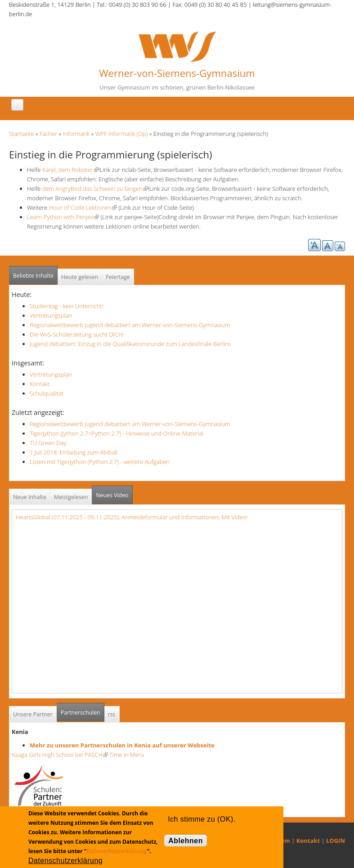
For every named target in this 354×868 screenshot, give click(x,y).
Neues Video (112, 495)
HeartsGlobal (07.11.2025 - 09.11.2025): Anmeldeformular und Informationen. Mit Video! (132, 517)
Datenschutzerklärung (117, 851)
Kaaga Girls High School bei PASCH (60, 755)
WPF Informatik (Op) (122, 134)
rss (112, 714)
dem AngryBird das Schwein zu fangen (95, 189)
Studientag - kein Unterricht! (67, 306)
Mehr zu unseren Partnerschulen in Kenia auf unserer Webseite (122, 745)
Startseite (21, 134)
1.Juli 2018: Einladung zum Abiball (74, 452)
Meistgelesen (71, 497)
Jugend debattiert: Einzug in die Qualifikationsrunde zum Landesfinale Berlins (130, 344)
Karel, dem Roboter (69, 170)
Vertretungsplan (51, 315)
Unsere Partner (33, 714)
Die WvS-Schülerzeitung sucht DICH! (77, 334)
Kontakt (40, 384)
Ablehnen (186, 841)
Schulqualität (47, 393)
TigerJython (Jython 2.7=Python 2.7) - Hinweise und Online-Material (117, 433)
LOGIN (336, 841)
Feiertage (118, 277)
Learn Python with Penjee (63, 217)
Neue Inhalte (30, 497)
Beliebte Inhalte (33, 276)
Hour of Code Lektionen (83, 207)
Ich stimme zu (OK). (202, 819)
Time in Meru (126, 755)
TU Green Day (48, 443)
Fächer (48, 134)
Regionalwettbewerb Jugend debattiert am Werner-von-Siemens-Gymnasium (130, 325)
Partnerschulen (83, 710)
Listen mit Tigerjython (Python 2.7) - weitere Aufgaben (100, 462)
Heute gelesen (80, 277)
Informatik (76, 134)
